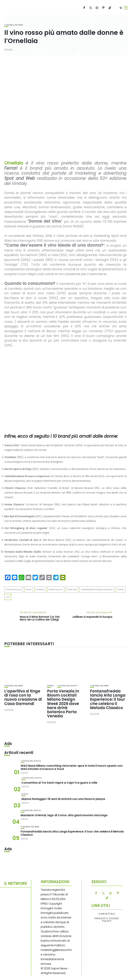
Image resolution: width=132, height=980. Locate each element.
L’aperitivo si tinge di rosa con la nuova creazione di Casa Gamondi (23, 697)
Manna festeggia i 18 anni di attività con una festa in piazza (63, 799)
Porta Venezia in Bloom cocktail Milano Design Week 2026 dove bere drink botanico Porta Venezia (63, 704)
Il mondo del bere (14, 25)
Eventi (50, 686)
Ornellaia (40, 589)
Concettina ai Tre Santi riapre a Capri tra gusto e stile (59, 783)
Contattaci (107, 914)
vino (8, 597)
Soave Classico (56, 589)
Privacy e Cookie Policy (107, 920)
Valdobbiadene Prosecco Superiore (97, 589)
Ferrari (29, 589)
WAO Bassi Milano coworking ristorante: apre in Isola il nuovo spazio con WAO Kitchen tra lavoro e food (72, 767)
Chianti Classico (13, 589)
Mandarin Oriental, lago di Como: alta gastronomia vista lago (64, 815)
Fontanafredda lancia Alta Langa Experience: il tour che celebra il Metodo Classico (108, 699)
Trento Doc (72, 589)
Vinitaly (120, 589)
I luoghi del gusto (67, 686)
